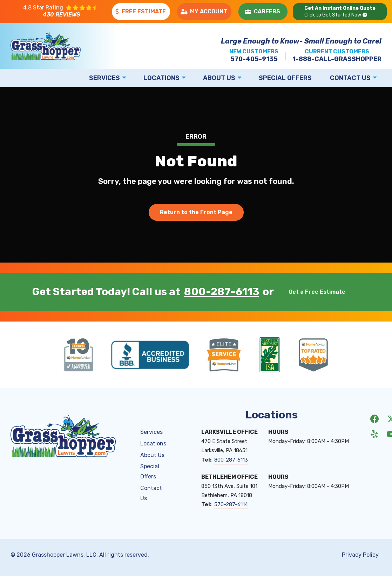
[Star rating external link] (60, 12)
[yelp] (374, 433)
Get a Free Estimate (317, 292)
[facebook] (374, 418)
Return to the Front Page (196, 212)
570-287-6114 (231, 504)
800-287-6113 (222, 292)
